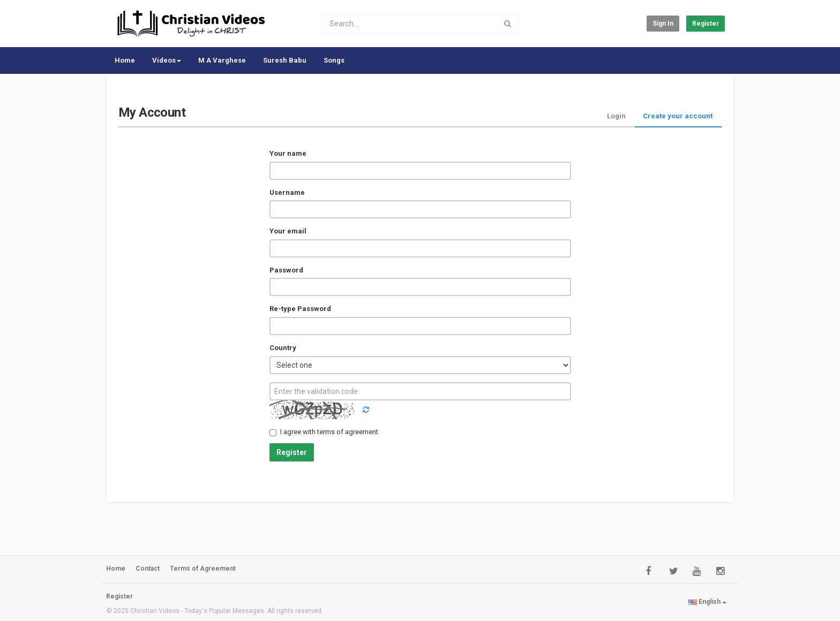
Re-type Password (300, 309)
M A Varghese (222, 60)
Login (616, 116)
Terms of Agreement (203, 569)
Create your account (678, 116)
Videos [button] (167, 60)
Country (283, 348)
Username (287, 192)
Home (125, 60)
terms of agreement (348, 432)
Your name (288, 153)
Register (706, 24)
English (707, 602)
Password (286, 270)
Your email (288, 231)
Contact (148, 569)
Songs (334, 60)
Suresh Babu (285, 60)
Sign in (663, 24)
